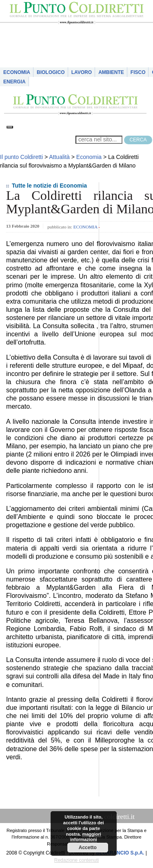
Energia (14, 82)
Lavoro (82, 72)
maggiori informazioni (86, 837)
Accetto (88, 848)
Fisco (138, 72)
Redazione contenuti (76, 860)
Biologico (51, 72)
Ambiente (111, 72)
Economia (17, 72)
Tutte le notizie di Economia (49, 186)
